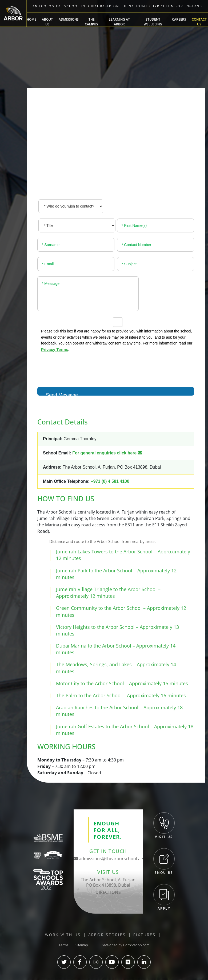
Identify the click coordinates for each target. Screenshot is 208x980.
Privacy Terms (55, 349)
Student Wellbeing (153, 22)
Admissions (69, 19)
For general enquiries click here (107, 453)
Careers (179, 19)
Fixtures (145, 935)
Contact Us (199, 22)
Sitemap (82, 945)
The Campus (91, 22)
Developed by (111, 945)
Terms (63, 945)
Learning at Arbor (119, 22)
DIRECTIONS (108, 892)
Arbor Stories (107, 935)
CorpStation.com (136, 945)
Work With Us (63, 935)
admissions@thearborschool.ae (108, 859)
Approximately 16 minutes (156, 695)
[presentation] (78, 369)
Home (31, 19)
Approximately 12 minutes (85, 596)
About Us (47, 22)
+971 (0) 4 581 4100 (110, 481)
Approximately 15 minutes (159, 683)
